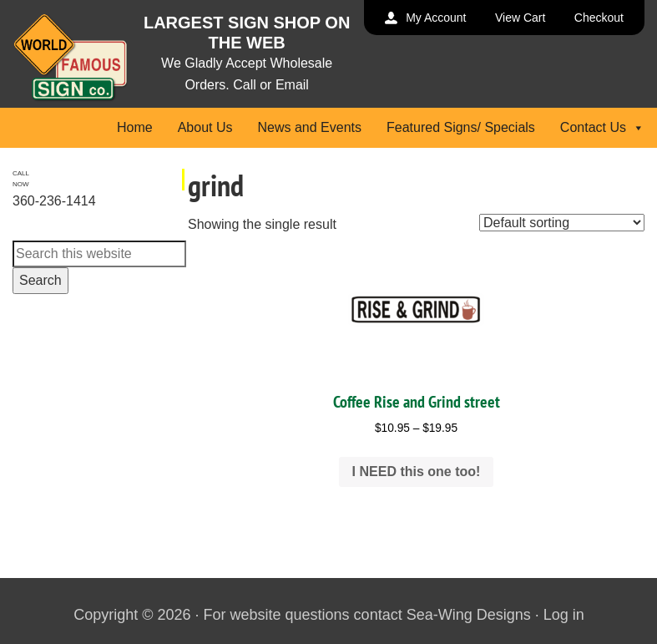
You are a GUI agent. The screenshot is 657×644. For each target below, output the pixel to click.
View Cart (520, 18)
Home (135, 127)
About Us (205, 127)
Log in (564, 615)
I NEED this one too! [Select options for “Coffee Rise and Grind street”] (417, 472)
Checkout (599, 18)
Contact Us (602, 127)
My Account (436, 18)
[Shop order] (562, 223)
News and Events (309, 127)
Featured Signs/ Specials (461, 127)
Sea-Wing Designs (469, 615)
